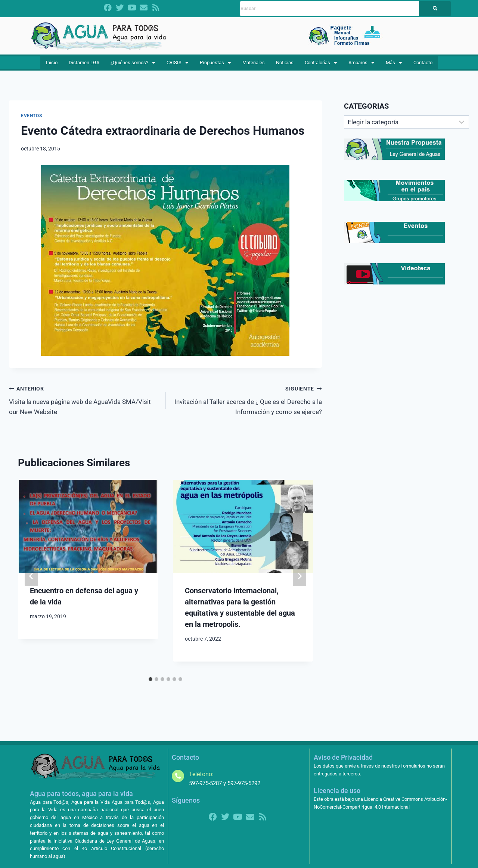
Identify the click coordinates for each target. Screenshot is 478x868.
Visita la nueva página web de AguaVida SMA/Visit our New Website (84, 405)
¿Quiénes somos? (136, 65)
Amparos (362, 65)
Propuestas (217, 65)
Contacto (420, 65)
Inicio (54, 65)
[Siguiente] (299, 582)
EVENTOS (31, 121)
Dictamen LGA (85, 65)
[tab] (150, 684)
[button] (136, 66)
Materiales (254, 65)
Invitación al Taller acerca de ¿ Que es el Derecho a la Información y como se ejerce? (247, 405)
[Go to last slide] (31, 582)
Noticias (285, 65)
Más (393, 65)
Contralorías (322, 65)
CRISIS (180, 65)
